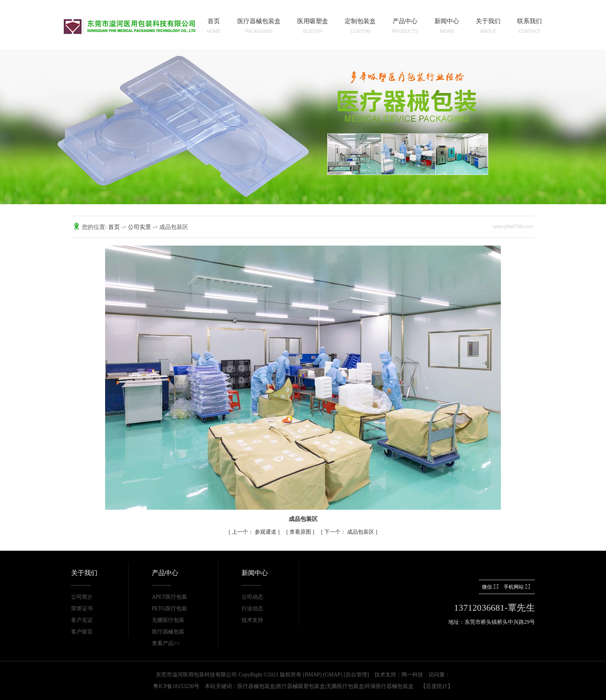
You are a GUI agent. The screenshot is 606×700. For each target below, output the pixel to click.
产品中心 (165, 573)
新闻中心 (255, 573)
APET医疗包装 (169, 597)
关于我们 (84, 573)
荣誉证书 (82, 609)
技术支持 (252, 620)
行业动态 (252, 609)
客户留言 (82, 632)
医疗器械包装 (168, 632)
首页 (115, 227)
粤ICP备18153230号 (176, 686)
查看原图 (301, 532)
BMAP (312, 675)
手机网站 (518, 587)
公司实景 (140, 227)
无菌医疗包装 (168, 620)
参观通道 (255, 532)
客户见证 (82, 620)
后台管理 (356, 675)
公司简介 (82, 597)
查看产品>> (166, 643)
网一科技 (412, 675)
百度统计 (437, 686)
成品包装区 (350, 532)
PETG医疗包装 (169, 609)
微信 (491, 587)
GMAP (333, 675)
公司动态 (252, 597)
